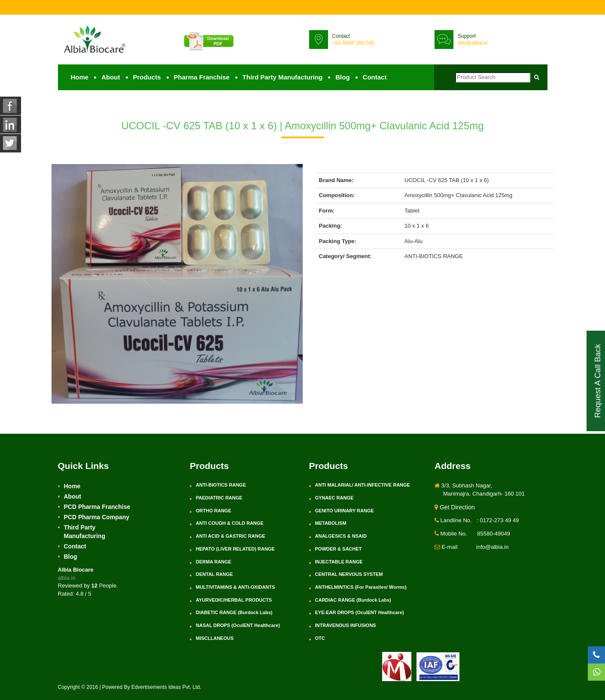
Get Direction (455, 508)
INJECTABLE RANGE (339, 562)
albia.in (67, 578)
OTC (320, 639)
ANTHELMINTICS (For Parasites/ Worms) (361, 587)
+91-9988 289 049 (353, 43)
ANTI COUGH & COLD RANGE (230, 523)
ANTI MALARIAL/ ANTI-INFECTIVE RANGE (363, 485)
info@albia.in (473, 43)
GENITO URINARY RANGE (345, 511)
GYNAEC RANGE (334, 498)
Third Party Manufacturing (283, 78)
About (111, 78)
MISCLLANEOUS (215, 639)
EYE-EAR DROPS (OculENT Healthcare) (360, 613)
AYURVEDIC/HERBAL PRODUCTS (234, 600)
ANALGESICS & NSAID (341, 536)
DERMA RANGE (214, 562)
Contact (375, 78)
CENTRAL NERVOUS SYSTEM (349, 575)
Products (147, 78)
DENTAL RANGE (214, 575)
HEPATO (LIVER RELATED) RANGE (235, 549)
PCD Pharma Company (97, 517)
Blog (342, 78)
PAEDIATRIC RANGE (219, 498)
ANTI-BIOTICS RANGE (221, 485)
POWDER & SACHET (339, 549)
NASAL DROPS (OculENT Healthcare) (238, 626)
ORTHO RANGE (214, 511)
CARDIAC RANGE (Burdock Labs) (353, 600)
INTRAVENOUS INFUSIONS (346, 626)
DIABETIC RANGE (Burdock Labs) (234, 613)
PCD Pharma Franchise (97, 507)
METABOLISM (331, 523)
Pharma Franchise (202, 78)
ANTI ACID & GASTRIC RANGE (231, 536)
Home (80, 78)
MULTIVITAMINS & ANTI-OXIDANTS (235, 587)
